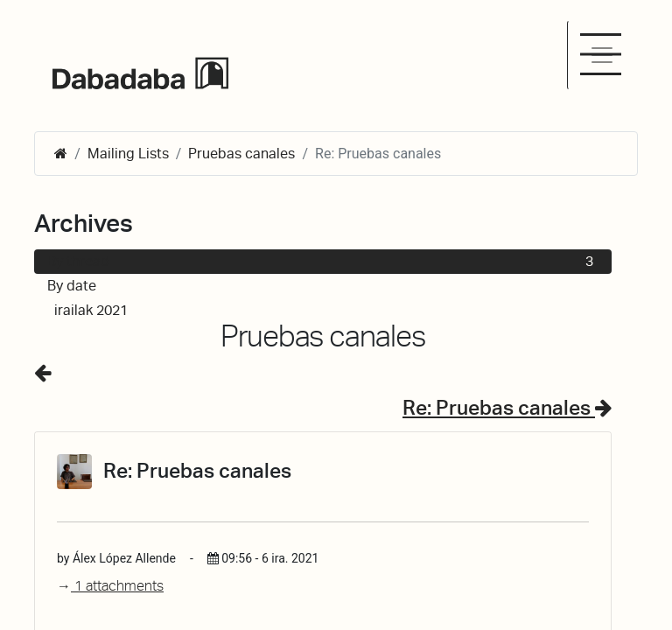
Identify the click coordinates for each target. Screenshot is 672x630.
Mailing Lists (128, 154)
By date (72, 286)
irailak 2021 (326, 311)
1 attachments (110, 586)
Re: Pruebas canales (507, 408)
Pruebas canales (241, 154)
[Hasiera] (61, 154)
